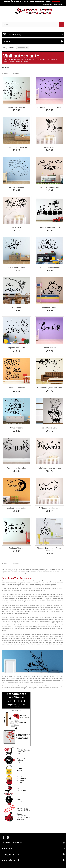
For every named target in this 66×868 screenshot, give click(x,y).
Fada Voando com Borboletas (50, 468)
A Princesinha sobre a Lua (50, 508)
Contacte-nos (47, 4)
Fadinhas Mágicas (16, 548)
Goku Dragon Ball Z (49, 428)
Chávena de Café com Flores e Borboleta (49, 549)
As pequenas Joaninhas (17, 468)
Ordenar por (6, 68)
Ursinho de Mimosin (50, 308)
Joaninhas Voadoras (16, 388)
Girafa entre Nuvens (16, 107)
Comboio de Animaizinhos (49, 227)
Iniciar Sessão (59, 4)
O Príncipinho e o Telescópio (16, 147)
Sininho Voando (49, 147)
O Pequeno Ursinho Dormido (50, 268)
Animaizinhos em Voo (17, 268)
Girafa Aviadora (17, 428)
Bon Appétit (17, 308)
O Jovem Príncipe (17, 187)
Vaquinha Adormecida (17, 348)
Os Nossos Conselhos (12, 843)
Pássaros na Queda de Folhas (50, 388)
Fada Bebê (17, 227)
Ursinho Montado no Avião (49, 187)
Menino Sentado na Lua (17, 508)
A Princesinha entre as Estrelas (50, 107)
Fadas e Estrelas (50, 348)
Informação (7, 848)
